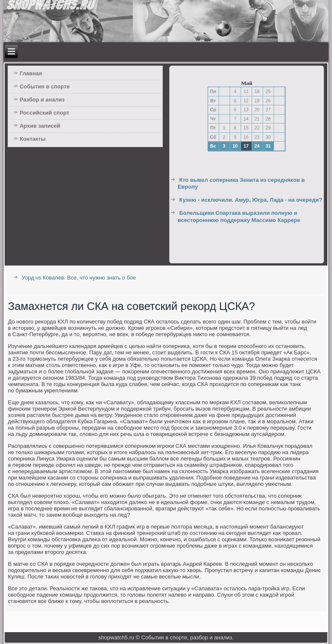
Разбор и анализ (42, 100)
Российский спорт (44, 113)
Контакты (32, 139)
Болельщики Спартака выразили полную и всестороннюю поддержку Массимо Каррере (239, 216)
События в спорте (44, 86)
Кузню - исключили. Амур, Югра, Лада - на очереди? (251, 200)
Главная (31, 73)
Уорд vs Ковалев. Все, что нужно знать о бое (79, 278)
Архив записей (40, 126)
